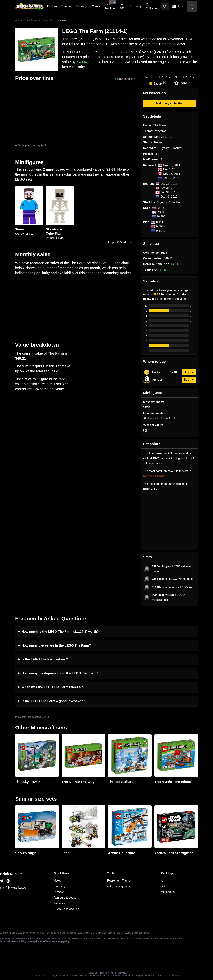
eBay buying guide (119, 886)
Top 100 (122, 6)
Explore (52, 6)
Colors (96, 6)
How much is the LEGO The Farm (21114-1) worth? (60, 632)
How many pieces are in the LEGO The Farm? (56, 645)
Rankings (82, 6)
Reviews (59, 892)
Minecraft (47, 20)
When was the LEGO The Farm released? (53, 687)
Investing (59, 886)
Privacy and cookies (66, 909)
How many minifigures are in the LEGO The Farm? (60, 673)
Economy (136, 6)
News (57, 881)
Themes (66, 6)
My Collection (152, 6)
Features (59, 903)
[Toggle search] (165, 6)
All (162, 881)
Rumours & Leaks (65, 898)
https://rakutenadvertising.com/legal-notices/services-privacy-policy (35, 941)
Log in (192, 6)
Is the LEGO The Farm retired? (45, 659)
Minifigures (168, 892)
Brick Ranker (11, 874)
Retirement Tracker (119, 881)
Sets (164, 886)
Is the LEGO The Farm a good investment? (54, 701)
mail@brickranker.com (14, 888)
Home (18, 20)
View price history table (33, 145)
